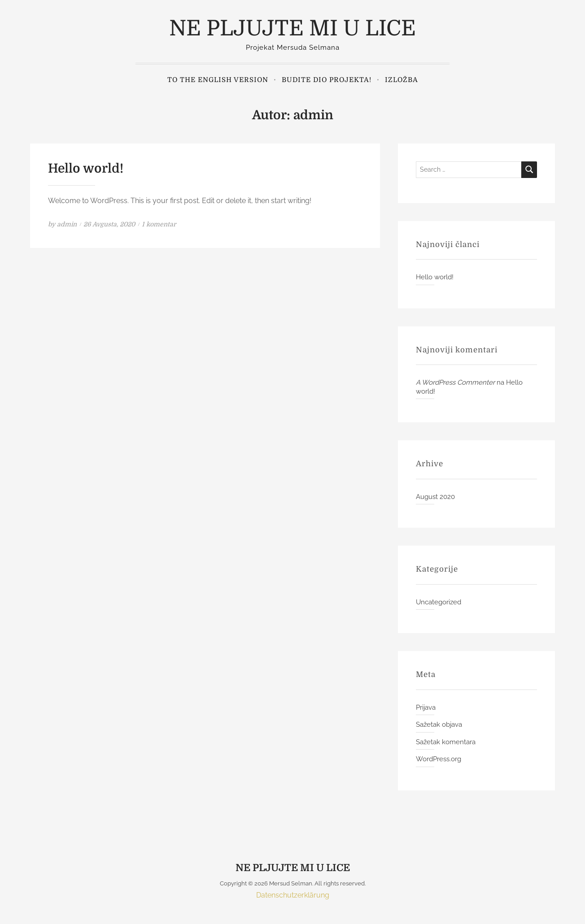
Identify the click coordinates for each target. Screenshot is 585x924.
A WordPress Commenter (455, 382)
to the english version (218, 80)
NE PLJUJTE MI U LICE (292, 28)
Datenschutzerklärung (293, 895)
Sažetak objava (439, 724)
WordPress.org (439, 759)
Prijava (426, 707)
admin (67, 224)
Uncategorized (439, 602)
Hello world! (86, 169)
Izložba (402, 80)
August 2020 (435, 497)
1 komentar (159, 224)
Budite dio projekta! (327, 80)
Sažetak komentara (446, 742)
